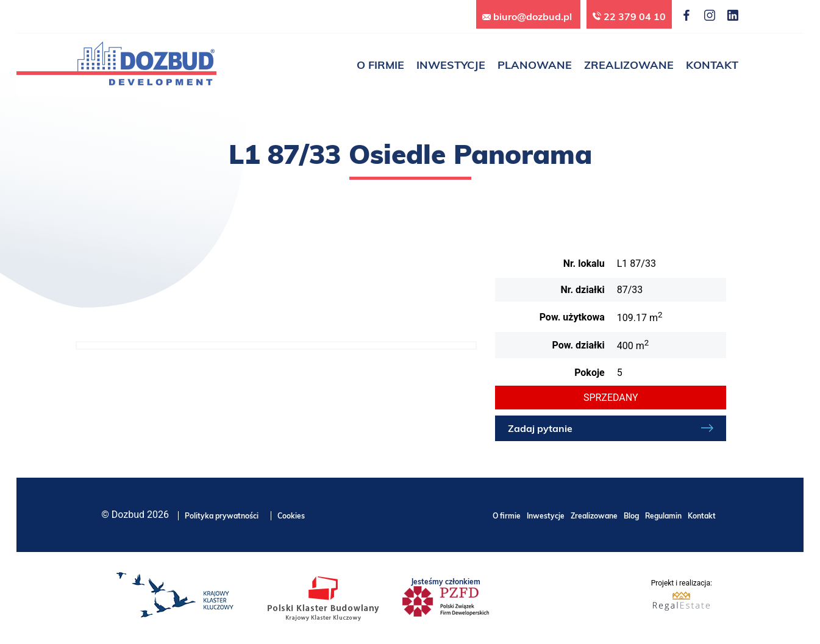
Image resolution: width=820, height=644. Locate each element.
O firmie (507, 516)
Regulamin (663, 516)
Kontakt (702, 516)
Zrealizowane (594, 516)
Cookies (291, 516)
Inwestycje (546, 516)
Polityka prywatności (222, 516)
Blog (631, 516)
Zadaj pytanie (540, 428)
